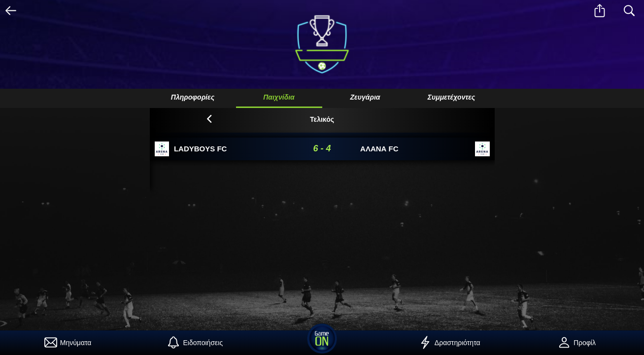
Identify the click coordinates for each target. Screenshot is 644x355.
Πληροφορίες (193, 97)
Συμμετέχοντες (452, 97)
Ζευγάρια (365, 97)
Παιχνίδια (279, 97)
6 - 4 (322, 148)
